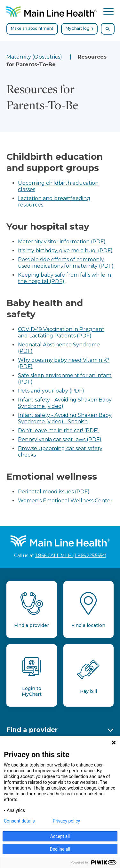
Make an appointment (32, 28)
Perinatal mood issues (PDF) (54, 492)
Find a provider (32, 730)
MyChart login (79, 28)
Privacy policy (66, 821)
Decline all (60, 849)
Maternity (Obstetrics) (34, 57)
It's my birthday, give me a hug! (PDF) (65, 251)
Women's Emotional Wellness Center (65, 501)
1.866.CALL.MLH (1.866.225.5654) (71, 556)
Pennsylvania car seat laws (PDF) (60, 439)
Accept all (60, 836)
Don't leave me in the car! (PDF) (58, 430)
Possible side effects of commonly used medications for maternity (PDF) (66, 263)
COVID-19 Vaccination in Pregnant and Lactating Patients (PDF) (61, 333)
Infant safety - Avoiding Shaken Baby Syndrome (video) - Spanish (65, 418)
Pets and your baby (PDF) (51, 391)
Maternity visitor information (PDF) (62, 242)
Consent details (19, 821)
